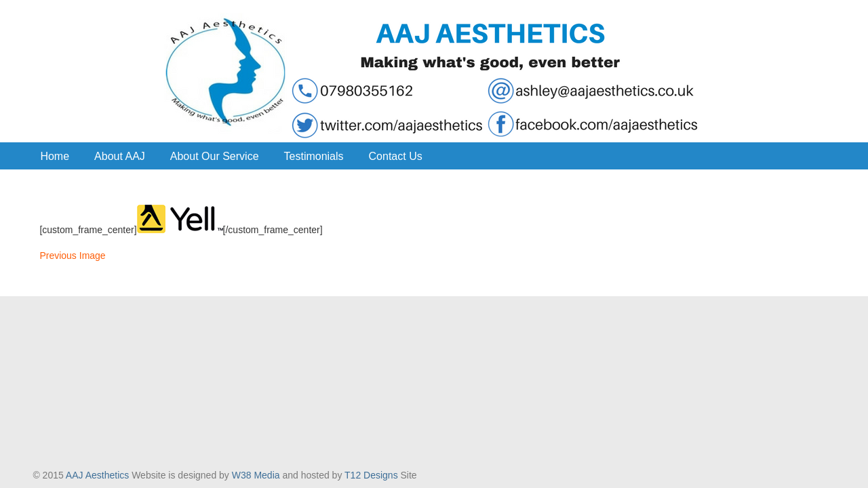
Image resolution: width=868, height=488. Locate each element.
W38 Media (256, 475)
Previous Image (72, 256)
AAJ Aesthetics (434, 72)
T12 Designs (371, 475)
